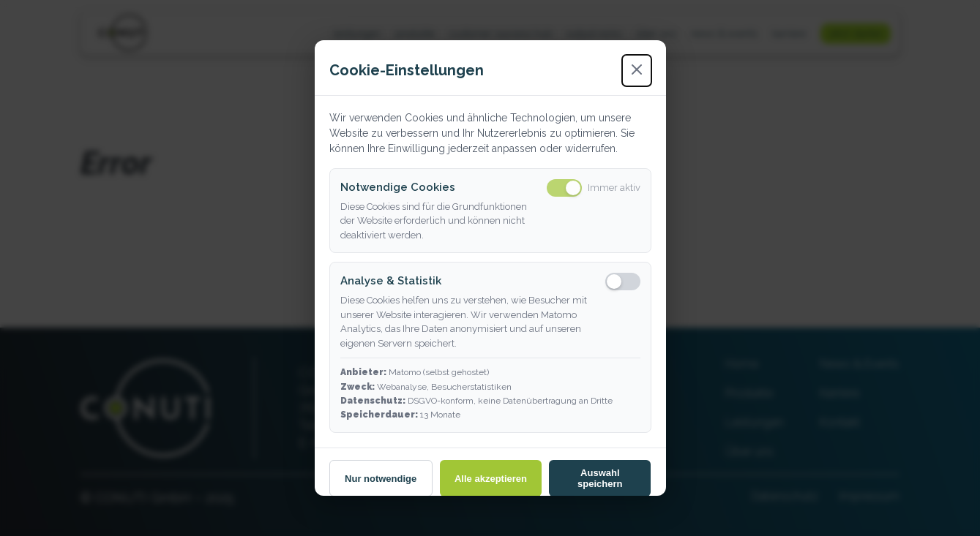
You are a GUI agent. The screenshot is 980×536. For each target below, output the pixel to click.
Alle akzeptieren (491, 479)
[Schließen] (637, 71)
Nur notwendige (381, 479)
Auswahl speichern (600, 478)
